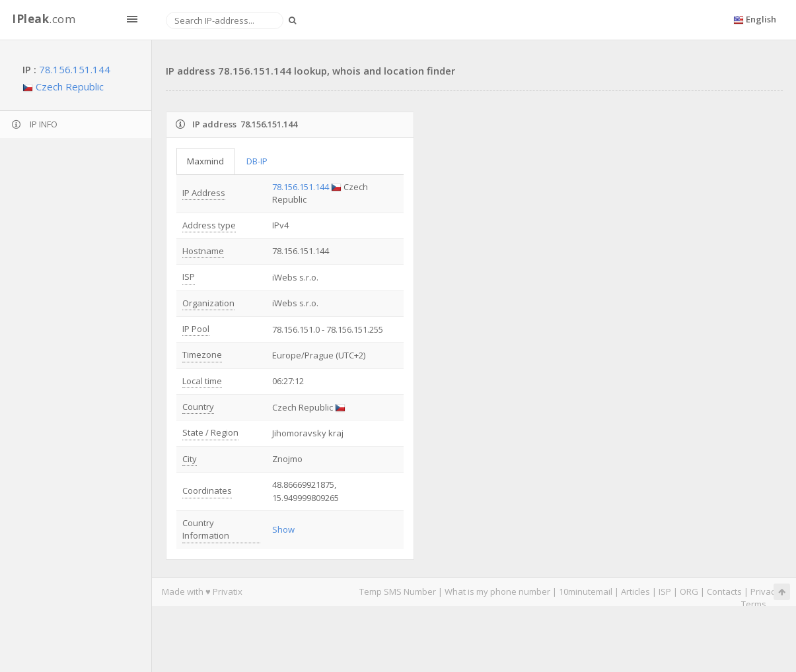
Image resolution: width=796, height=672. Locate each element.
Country (198, 407)
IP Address (204, 193)
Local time (202, 381)
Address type (209, 225)
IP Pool (196, 329)
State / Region (210, 432)
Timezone (202, 354)
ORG (689, 591)
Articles (635, 591)
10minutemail (586, 591)
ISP (189, 277)
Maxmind (205, 161)
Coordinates (207, 490)
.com (44, 19)
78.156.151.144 (75, 69)
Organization (208, 303)
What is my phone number (497, 591)
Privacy (765, 591)
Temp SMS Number (398, 591)
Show (283, 529)
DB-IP (257, 161)
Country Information (206, 529)
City (190, 459)
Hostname (203, 251)
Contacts (724, 591)
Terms (754, 604)
